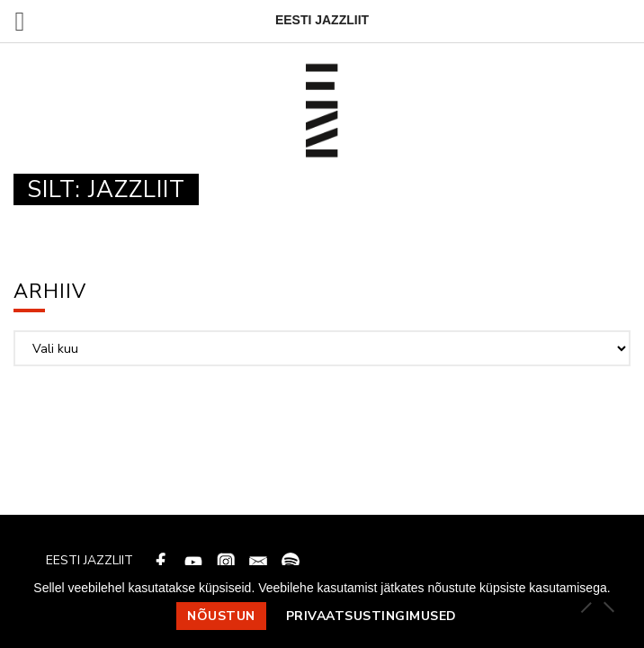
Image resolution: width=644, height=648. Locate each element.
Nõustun (221, 616)
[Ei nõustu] (608, 607)
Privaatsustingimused (371, 616)
